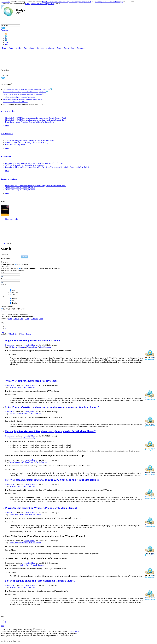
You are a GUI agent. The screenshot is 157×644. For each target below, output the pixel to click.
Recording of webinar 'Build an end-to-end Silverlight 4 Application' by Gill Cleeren (35, 163)
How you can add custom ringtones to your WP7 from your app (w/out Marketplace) (52, 480)
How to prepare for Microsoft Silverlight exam (15, 102)
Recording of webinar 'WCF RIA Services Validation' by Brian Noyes (30, 122)
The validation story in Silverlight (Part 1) (20, 190)
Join (7, 42)
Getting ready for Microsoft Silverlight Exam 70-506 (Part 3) (27, 143)
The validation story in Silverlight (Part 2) (20, 188)
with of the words (11, 268)
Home (3, 243)
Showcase (16, 301)
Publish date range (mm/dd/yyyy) (13, 270)
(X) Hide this (5, 2)
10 (4, 309)
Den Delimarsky (46, 347)
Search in (4, 284)
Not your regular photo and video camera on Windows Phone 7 (40, 581)
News (14, 290)
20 (9, 309)
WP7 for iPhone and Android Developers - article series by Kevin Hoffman (23, 99)
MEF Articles (6, 156)
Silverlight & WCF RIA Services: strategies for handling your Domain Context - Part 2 (36, 118)
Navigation (13, 347)
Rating (29, 334)
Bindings (22, 347)
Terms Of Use (74, 632)
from (3, 272)
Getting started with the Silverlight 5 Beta (40, 4)
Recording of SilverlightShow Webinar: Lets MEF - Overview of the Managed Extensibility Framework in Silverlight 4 (47, 167)
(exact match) (24, 264)
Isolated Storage (15, 462)
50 (24, 309)
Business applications (9, 179)
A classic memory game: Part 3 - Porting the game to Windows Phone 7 (30, 141)
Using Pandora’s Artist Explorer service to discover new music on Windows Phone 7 (52, 407)
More (7, 126)
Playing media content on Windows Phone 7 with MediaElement (41, 508)
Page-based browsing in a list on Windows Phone (32, 340)
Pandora (12, 414)
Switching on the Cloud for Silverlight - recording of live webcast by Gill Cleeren (26, 92)
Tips (14, 295)
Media (12, 514)
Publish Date (12, 334)
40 (19, 309)
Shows (15, 299)
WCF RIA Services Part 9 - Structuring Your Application (25, 165)
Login (7, 44)
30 (14, 309)
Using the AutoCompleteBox (15, 144)
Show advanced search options (12, 311)
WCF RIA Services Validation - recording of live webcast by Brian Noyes (23, 95)
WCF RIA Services (8, 111)
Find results (5, 266)
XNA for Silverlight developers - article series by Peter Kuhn (19, 97)
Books (14, 303)
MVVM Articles (7, 134)
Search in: (4, 262)
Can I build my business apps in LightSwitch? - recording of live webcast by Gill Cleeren (28, 89)
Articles (15, 292)
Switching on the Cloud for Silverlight (109, 2)
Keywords (4, 254)
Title (22, 334)
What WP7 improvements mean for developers (31, 381)
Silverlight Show (29, 345)
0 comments (9, 345)
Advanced (4, 30)
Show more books (12, 219)
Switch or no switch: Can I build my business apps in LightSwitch (67, 2)
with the (29, 268)
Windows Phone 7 (32, 347)
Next (3, 332)
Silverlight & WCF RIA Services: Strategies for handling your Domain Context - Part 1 (36, 120)
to (2, 278)
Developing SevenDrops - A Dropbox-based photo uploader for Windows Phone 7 (50, 431)
